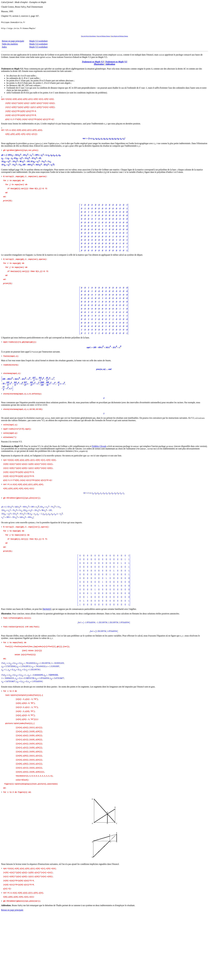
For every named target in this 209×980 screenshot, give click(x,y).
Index (4, 49)
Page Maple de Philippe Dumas (119, 39)
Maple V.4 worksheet (38, 46)
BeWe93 (47, 645)
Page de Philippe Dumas (103, 39)
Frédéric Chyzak (99, 470)
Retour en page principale (13, 43)
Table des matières (10, 46)
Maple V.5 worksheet (38, 49)
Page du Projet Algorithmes (88, 39)
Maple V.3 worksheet (38, 43)
